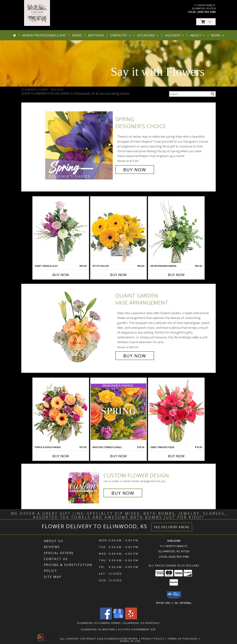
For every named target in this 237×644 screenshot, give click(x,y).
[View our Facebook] (106, 618)
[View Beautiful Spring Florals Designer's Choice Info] (118, 412)
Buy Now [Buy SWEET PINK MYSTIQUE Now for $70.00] (176, 456)
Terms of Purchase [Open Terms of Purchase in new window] (183, 638)
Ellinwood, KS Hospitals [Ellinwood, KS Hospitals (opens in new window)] (142, 623)
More (218, 35)
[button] (206, 22)
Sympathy (121, 35)
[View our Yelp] (131, 618)
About (198, 35)
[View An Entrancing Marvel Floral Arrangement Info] (176, 231)
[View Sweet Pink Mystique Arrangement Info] (176, 412)
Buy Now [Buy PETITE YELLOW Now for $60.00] (118, 275)
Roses (77, 35)
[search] (213, 94)
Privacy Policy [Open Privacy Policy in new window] (153, 638)
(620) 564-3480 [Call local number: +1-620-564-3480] (207, 12)
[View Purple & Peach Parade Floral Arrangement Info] (61, 412)
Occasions (148, 35)
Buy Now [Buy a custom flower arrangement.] (123, 493)
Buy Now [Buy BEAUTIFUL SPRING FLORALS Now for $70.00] (118, 456)
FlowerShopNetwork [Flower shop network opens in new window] (121, 638)
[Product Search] (189, 94)
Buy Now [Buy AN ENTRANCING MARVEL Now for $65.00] (176, 275)
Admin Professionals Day (44, 35)
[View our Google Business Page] (118, 618)
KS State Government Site (137, 629)
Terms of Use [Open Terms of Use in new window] (130, 641)
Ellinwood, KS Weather (98, 629)
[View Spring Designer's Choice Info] (79, 144)
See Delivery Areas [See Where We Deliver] (172, 527)
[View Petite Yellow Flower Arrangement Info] (118, 230)
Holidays (175, 35)
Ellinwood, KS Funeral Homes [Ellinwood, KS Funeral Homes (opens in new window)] (99, 623)
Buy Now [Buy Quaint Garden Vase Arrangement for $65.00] (135, 356)
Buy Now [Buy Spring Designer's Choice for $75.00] (135, 170)
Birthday (96, 35)
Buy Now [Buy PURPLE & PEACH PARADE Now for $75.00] (61, 456)
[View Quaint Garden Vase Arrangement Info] (79, 326)
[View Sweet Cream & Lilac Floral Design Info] (61, 231)
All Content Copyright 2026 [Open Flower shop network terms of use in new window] (82, 638)
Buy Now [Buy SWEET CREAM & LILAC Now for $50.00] (61, 275)
